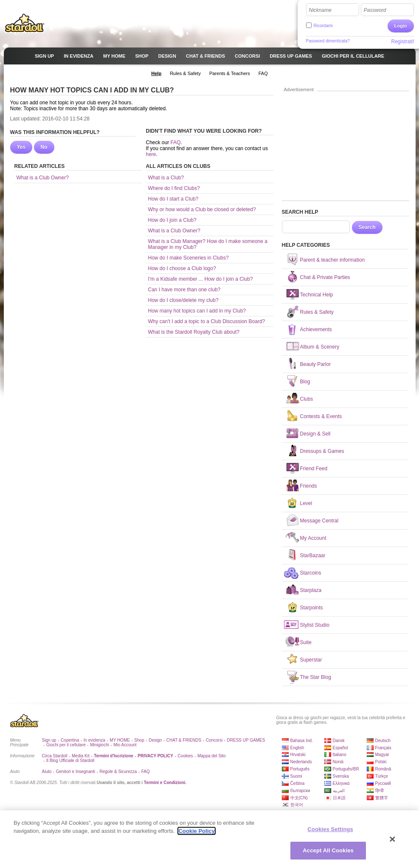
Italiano (340, 755)
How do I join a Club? (172, 220)
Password (375, 10)
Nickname (320, 10)
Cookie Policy (196, 831)
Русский (383, 783)
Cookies (185, 756)
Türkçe (382, 776)
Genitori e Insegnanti (76, 772)
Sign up (49, 740)
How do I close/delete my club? (183, 300)
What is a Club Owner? (43, 178)
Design (155, 740)
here (151, 154)
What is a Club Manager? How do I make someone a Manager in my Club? (208, 244)
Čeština (298, 783)
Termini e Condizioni (165, 783)
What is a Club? (166, 178)
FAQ (176, 142)
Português (300, 769)
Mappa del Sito (212, 756)
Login (401, 26)
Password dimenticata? (328, 41)
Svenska (341, 776)
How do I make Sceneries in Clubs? (188, 258)
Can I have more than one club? (184, 290)
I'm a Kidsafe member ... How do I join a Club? (201, 279)
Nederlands (301, 762)
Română (383, 769)
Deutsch (383, 741)
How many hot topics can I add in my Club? (197, 311)
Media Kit (81, 756)
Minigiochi (99, 745)
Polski (381, 762)
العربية (339, 791)
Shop (139, 740)
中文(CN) (299, 798)
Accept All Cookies (328, 850)
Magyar (382, 755)
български (300, 791)
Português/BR (346, 769)
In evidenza (94, 740)
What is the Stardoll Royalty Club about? (194, 332)
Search (367, 227)
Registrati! (402, 42)
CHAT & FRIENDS (184, 740)
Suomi (296, 776)
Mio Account (125, 745)
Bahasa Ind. (302, 741)
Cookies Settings (330, 829)
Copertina (70, 740)
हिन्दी (380, 791)
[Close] (393, 839)
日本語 (339, 798)
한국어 (297, 805)
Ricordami (323, 26)
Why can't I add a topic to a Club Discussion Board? (207, 321)
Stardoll (25, 23)
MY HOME (120, 740)
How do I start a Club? (173, 199)
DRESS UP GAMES (246, 740)
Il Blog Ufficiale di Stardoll (70, 761)
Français (383, 748)
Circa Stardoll (55, 756)
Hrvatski (298, 755)
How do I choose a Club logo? (182, 268)
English (297, 748)
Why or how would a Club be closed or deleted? (202, 209)
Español (340, 748)
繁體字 (382, 798)
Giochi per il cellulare (66, 745)
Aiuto (47, 772)
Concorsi (214, 740)
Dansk (339, 741)
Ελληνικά (341, 783)
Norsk (338, 762)
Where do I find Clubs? (174, 188)
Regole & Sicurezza (118, 772)
